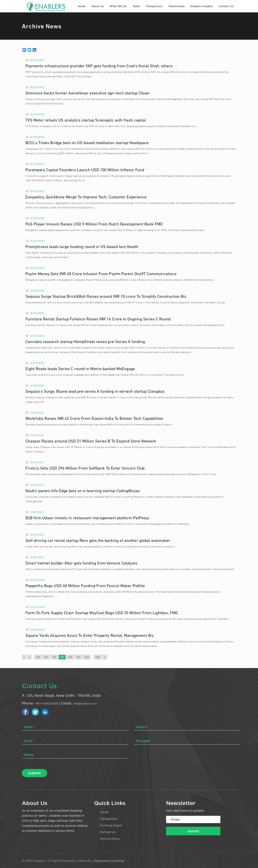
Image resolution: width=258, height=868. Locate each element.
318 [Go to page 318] (70, 657)
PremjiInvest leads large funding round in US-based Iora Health (82, 247)
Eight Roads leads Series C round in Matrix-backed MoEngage (80, 369)
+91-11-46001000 (47, 703)
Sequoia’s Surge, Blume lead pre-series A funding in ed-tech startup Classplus (95, 392)
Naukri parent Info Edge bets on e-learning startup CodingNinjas (83, 491)
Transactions (109, 819)
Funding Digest (111, 825)
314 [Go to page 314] (38, 657)
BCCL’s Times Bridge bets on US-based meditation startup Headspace (87, 143)
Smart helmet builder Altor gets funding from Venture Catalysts (81, 563)
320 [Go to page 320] (87, 657)
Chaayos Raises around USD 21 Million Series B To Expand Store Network (91, 441)
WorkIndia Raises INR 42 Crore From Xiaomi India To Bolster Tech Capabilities (94, 419)
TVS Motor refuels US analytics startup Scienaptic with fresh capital (86, 121)
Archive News (110, 839)
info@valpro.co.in (85, 703)
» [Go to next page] (105, 657)
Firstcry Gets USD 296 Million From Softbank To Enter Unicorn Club (85, 469)
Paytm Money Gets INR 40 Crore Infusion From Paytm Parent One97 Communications (101, 274)
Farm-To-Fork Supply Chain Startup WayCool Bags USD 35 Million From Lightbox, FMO (102, 613)
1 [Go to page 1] (29, 657)
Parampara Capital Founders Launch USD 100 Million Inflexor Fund (85, 170)
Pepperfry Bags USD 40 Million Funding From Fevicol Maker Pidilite (85, 586)
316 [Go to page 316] (54, 657)
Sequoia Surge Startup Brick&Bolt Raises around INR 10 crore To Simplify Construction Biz (106, 297)
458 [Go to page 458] (98, 657)
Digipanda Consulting (109, 861)
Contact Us (108, 832)
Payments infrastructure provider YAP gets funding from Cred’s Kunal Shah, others (99, 66)
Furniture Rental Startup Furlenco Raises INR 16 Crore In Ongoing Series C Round (98, 319)
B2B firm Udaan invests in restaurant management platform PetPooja (87, 518)
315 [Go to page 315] (46, 657)
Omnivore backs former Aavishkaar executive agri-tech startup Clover (88, 93)
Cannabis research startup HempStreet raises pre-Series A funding (85, 342)
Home (104, 812)
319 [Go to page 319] (78, 657)
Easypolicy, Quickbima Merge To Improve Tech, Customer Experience (86, 197)
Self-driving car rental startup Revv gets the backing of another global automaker (98, 541)
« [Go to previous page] (24, 657)
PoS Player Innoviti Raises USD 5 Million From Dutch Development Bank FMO (94, 224)
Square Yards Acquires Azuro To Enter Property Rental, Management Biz (90, 636)
